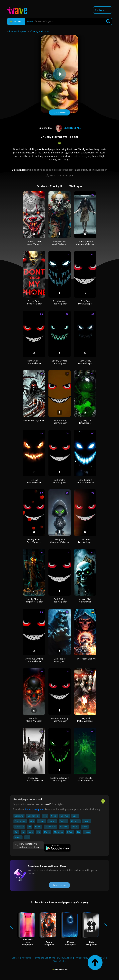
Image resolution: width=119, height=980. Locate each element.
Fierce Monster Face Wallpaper (60, 422)
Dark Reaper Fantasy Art (60, 660)
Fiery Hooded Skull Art (85, 659)
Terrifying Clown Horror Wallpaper (34, 243)
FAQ (55, 961)
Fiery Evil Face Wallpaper (34, 481)
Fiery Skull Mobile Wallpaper (34, 720)
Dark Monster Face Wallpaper (34, 362)
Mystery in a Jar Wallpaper (85, 422)
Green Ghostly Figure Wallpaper (85, 779)
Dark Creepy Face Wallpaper (85, 362)
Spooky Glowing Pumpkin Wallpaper (34, 600)
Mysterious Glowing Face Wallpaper (60, 779)
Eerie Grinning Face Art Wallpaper (85, 481)
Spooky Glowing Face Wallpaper (60, 362)
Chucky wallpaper (40, 31)
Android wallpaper (35, 809)
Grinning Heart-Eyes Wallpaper (34, 541)
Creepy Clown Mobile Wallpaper (60, 243)
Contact (16, 958)
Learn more (59, 885)
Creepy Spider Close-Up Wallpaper (34, 779)
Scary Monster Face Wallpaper (60, 302)
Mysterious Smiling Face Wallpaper (60, 720)
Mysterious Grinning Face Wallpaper (34, 660)
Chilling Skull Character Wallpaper (60, 541)
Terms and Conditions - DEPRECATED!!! (53, 958)
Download (60, 113)
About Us (26, 958)
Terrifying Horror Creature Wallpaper (85, 243)
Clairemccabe (68, 128)
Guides (63, 961)
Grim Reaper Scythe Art (34, 420)
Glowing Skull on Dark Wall (85, 600)
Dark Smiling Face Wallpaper (60, 481)
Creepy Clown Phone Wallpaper (34, 302)
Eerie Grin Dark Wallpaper (85, 302)
